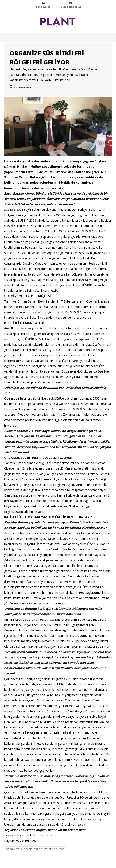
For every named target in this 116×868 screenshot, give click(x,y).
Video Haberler (71, 5)
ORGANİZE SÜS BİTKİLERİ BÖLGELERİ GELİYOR (35, 849)
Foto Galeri (44, 5)
